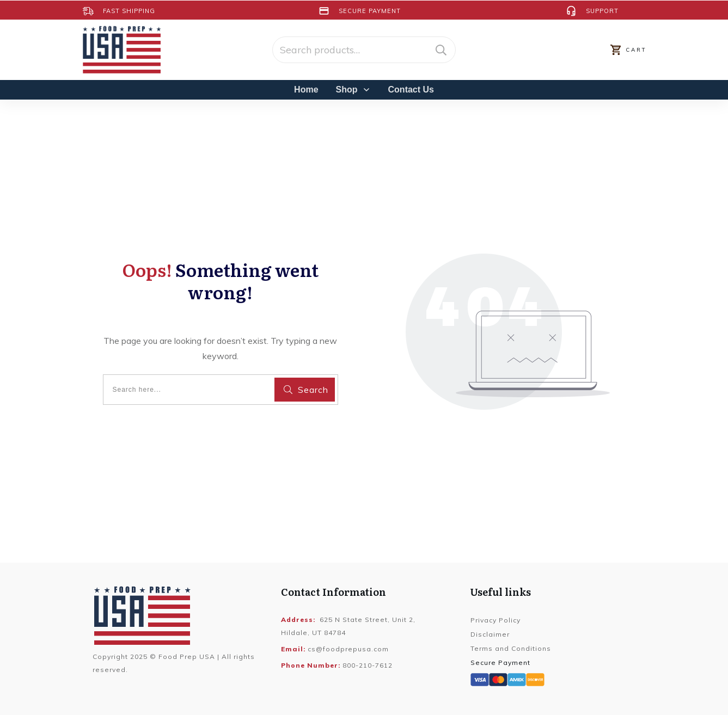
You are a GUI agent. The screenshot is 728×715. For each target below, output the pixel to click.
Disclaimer (490, 634)
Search (441, 50)
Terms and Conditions (511, 648)
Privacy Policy (495, 620)
